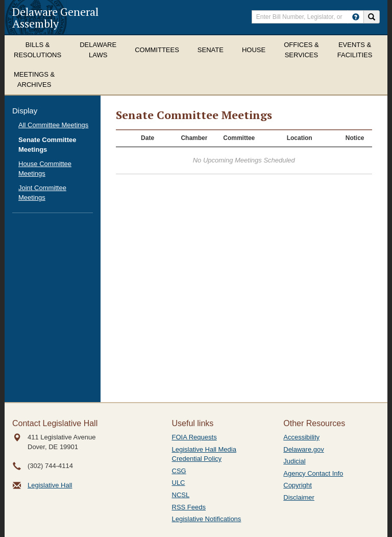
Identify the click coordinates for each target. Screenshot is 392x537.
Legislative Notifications (207, 519)
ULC (179, 483)
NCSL (181, 495)
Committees (157, 50)
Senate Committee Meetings (47, 145)
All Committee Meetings (53, 125)
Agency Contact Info (313, 473)
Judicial (294, 461)
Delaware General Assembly (55, 17)
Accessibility (301, 437)
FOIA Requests (194, 437)
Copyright (298, 485)
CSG (179, 471)
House (254, 50)
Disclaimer (299, 497)
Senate (211, 50)
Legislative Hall (50, 485)
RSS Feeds (189, 507)
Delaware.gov (304, 449)
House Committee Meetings (45, 169)
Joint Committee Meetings (42, 193)
